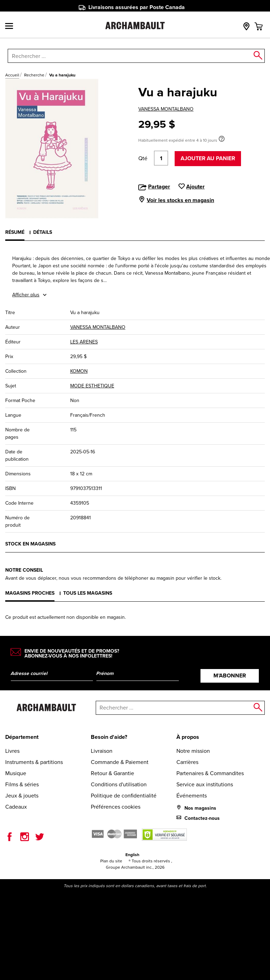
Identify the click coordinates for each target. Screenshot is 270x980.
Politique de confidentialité (124, 796)
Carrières (187, 762)
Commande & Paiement (120, 762)
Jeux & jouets (22, 796)
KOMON (79, 371)
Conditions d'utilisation (119, 784)
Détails (43, 232)
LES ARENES (84, 342)
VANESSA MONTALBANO (166, 109)
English (132, 855)
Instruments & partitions (34, 762)
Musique (16, 773)
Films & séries (22, 784)
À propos (188, 737)
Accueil (12, 75)
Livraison (102, 751)
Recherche (34, 75)
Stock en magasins (30, 544)
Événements (192, 796)
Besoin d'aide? (109, 737)
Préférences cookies (116, 807)
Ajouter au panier (208, 158)
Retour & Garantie (112, 773)
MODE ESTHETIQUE (92, 386)
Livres (12, 751)
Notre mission (193, 751)
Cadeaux (16, 807)
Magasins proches (30, 593)
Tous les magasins (88, 593)
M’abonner (230, 675)
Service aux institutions (205, 784)
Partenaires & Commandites (210, 773)
